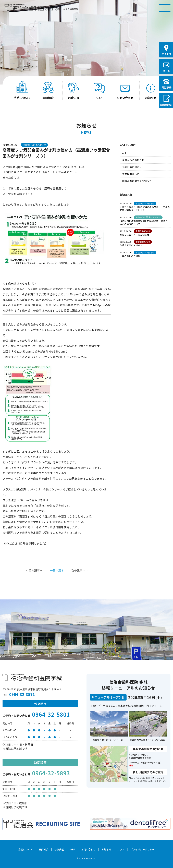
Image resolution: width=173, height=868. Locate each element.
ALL (124, 153)
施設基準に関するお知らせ (137, 181)
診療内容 (59, 849)
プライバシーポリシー (143, 849)
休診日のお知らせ (132, 167)
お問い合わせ (88, 849)
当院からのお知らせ (133, 160)
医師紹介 (44, 849)
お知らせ (106, 849)
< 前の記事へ (34, 570)
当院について (26, 849)
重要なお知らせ (131, 174)
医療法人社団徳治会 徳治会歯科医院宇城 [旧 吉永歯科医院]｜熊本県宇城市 (32, 8)
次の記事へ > (79, 570)
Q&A (73, 849)
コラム (121, 849)
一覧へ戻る (57, 570)
